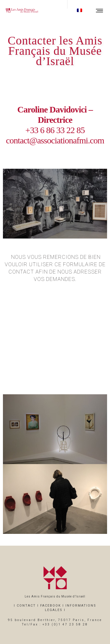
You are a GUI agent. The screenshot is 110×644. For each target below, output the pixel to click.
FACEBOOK (51, 606)
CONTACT (26, 606)
